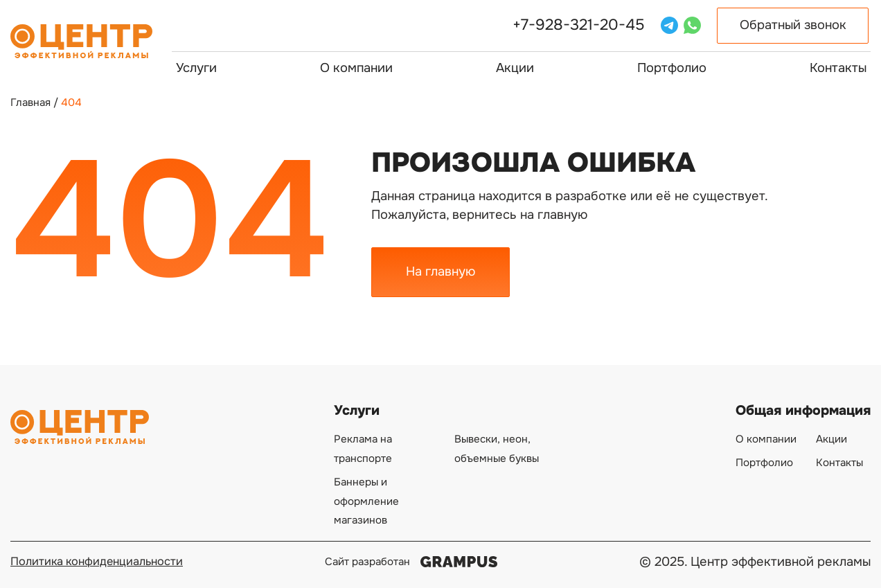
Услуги (196, 68)
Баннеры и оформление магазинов (366, 501)
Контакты (838, 68)
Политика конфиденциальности (97, 561)
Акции (515, 68)
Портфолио (672, 68)
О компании (356, 68)
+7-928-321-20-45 (579, 25)
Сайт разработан (411, 562)
